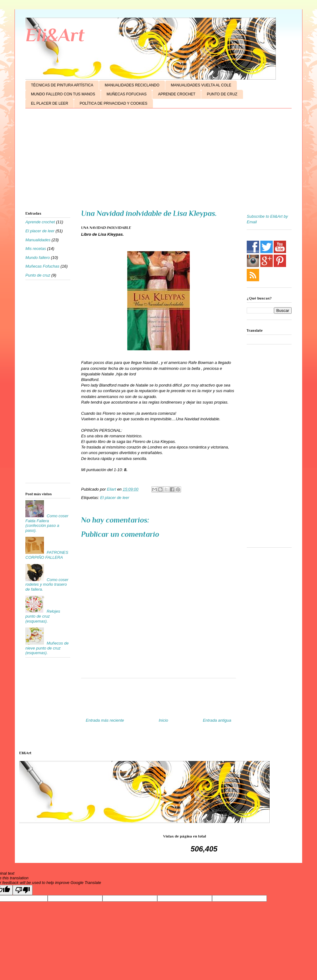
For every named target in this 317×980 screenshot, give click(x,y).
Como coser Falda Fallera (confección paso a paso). (47, 523)
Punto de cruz (38, 275)
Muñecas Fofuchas (42, 266)
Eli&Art (55, 35)
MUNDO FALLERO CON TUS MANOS (63, 94)
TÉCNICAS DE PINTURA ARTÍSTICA (62, 85)
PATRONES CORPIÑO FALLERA (47, 555)
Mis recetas (36, 249)
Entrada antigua (217, 720)
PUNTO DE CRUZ (222, 94)
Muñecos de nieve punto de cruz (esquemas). (47, 648)
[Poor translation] (23, 890)
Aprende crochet (40, 222)
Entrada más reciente (105, 720)
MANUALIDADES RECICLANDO (132, 85)
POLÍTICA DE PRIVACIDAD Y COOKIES (113, 103)
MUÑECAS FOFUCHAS (126, 94)
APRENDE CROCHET (177, 94)
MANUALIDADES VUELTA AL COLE (201, 85)
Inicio (163, 720)
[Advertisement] (158, 161)
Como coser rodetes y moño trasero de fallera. (47, 584)
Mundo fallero (38, 258)
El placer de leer (115, 498)
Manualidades (38, 240)
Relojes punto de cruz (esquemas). (43, 616)
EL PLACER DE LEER (50, 103)
